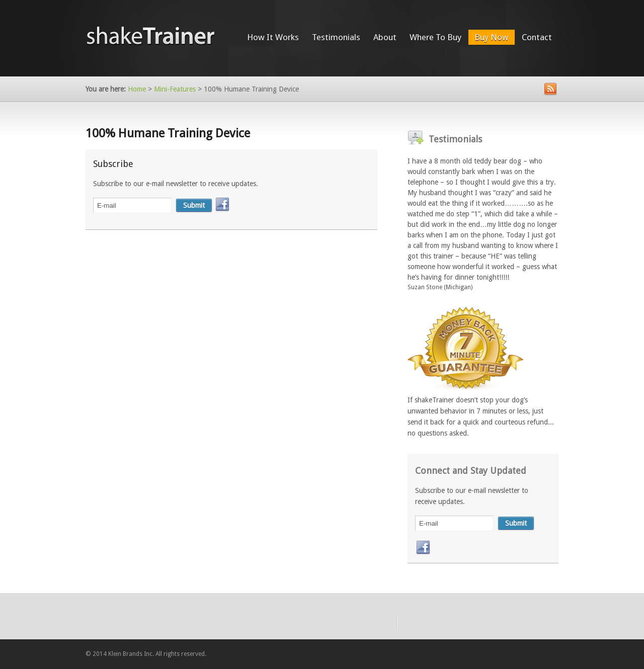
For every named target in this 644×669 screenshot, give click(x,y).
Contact (537, 37)
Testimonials (336, 37)
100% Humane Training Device (168, 133)
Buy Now (492, 37)
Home (137, 89)
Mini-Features (175, 89)
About (385, 37)
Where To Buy (435, 37)
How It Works (273, 37)
